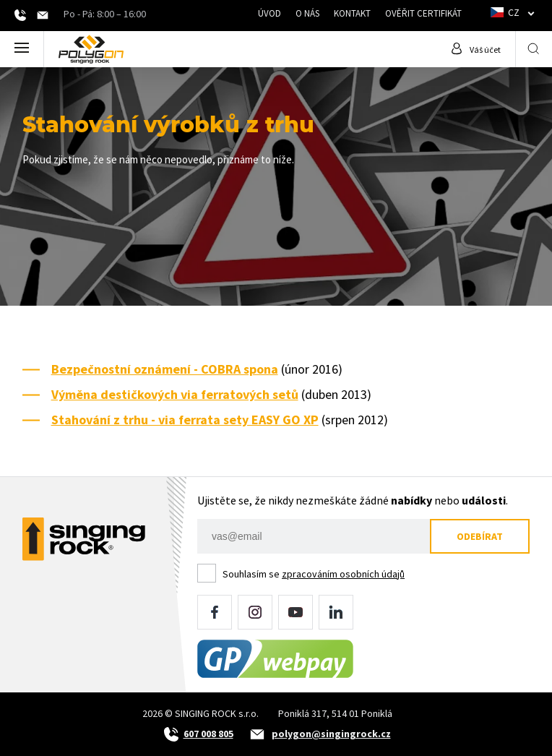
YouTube (296, 612)
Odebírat (480, 536)
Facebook (215, 612)
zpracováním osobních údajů (343, 574)
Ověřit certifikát (423, 13)
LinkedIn (336, 612)
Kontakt (352, 13)
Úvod (269, 13)
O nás (307, 13)
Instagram (255, 612)
